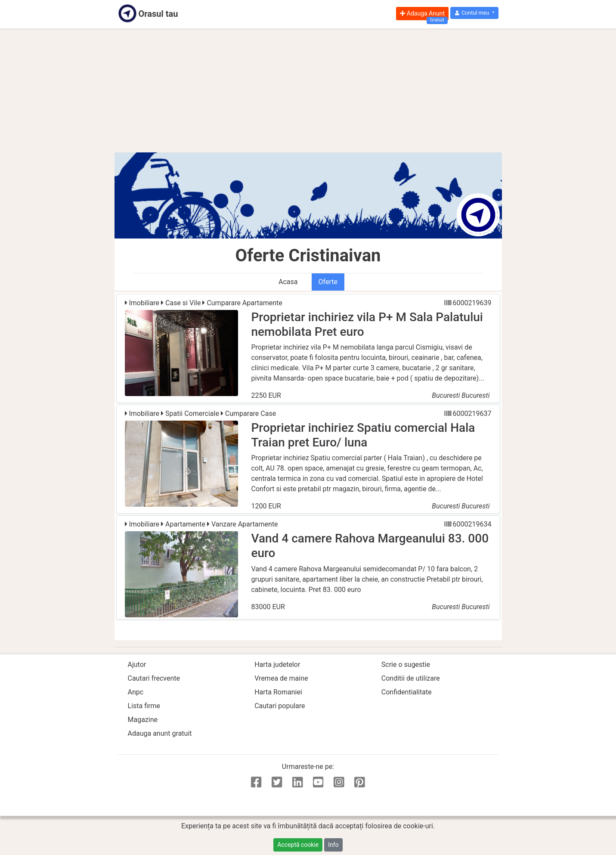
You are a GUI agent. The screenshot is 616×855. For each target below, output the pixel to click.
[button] (474, 13)
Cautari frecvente (154, 678)
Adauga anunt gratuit (160, 733)
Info (333, 845)
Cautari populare (280, 706)
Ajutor (137, 664)
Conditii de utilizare (411, 678)
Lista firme (144, 706)
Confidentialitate (407, 692)
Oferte (328, 282)
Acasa (288, 282)
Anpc (136, 692)
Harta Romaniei (278, 692)
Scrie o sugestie (406, 664)
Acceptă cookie (298, 845)
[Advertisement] (308, 90)
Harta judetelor (277, 664)
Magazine (143, 720)
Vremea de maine (281, 678)
